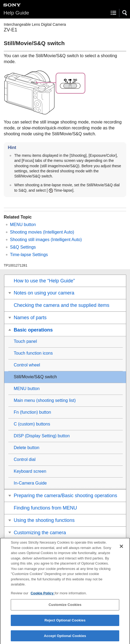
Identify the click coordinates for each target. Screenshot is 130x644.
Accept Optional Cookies (65, 638)
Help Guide (16, 13)
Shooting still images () (46, 240)
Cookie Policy (43, 596)
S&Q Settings (23, 247)
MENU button (23, 225)
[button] (125, 13)
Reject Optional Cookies (65, 623)
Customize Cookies (65, 607)
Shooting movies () (42, 232)
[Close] (121, 549)
